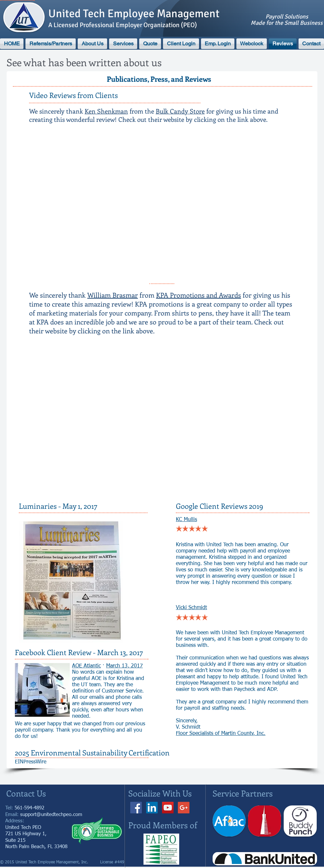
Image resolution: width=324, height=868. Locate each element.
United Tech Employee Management (134, 14)
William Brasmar (113, 295)
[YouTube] (168, 808)
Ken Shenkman (106, 111)
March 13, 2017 (124, 666)
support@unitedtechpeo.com (51, 815)
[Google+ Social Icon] (184, 808)
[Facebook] (136, 808)
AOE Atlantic (86, 666)
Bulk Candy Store (180, 111)
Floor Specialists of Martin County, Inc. (221, 734)
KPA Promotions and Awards (199, 295)
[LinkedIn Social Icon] (152, 808)
